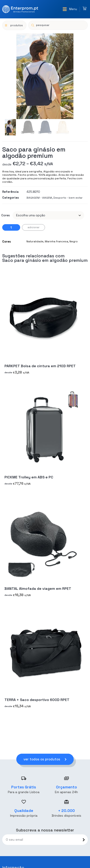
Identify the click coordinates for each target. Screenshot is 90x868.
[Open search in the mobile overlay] (58, 25)
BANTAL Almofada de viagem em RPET (38, 589)
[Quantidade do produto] (11, 227)
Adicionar (33, 227)
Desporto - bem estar (68, 198)
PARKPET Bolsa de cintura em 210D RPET (40, 366)
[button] (70, 9)
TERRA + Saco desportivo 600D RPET (37, 700)
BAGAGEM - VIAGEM (39, 198)
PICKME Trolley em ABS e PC (29, 477)
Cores (6, 215)
